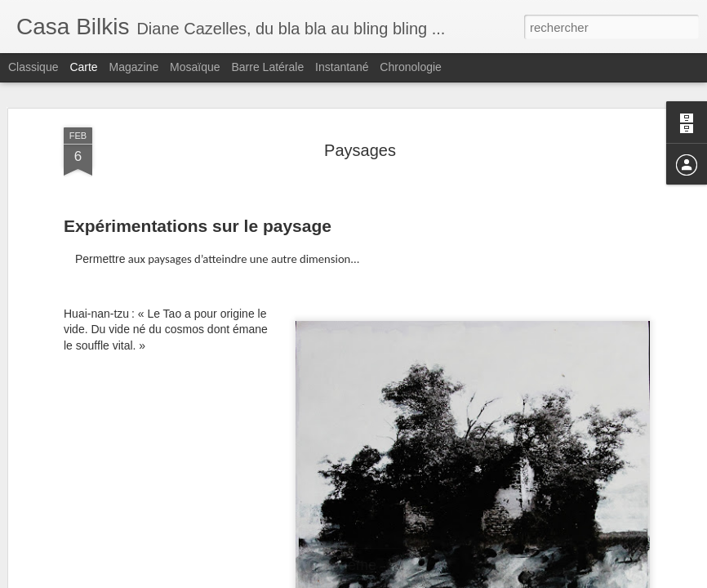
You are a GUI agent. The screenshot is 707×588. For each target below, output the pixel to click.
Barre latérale (267, 67)
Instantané (342, 67)
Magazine (134, 67)
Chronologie (411, 67)
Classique (33, 67)
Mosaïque (195, 67)
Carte (83, 67)
